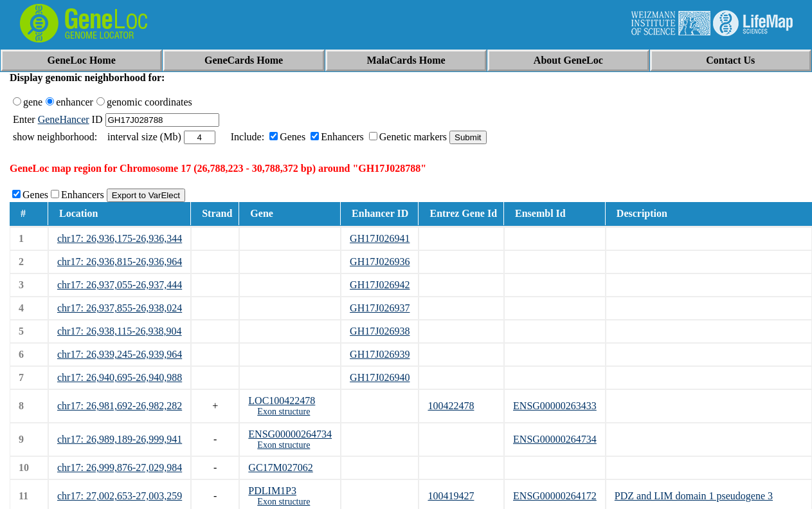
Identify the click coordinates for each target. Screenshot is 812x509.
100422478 (451, 406)
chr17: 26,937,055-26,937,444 (120, 285)
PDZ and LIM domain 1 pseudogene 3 (694, 496)
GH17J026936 (380, 262)
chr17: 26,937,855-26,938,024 (120, 308)
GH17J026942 (380, 285)
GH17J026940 (380, 377)
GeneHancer (64, 119)
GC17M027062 (280, 467)
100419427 (451, 496)
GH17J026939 (380, 354)
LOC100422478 (282, 401)
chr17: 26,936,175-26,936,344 (120, 238)
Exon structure (284, 412)
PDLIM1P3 (272, 491)
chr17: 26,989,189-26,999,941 (120, 439)
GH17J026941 (380, 238)
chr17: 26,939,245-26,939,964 (120, 354)
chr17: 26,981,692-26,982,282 (120, 406)
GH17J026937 (380, 308)
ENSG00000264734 (290, 434)
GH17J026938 (380, 331)
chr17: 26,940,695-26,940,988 (120, 377)
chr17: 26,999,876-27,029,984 (120, 467)
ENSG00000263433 (555, 406)
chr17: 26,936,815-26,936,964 (120, 262)
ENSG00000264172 (555, 496)
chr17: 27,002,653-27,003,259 (120, 496)
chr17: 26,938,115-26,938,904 (120, 331)
